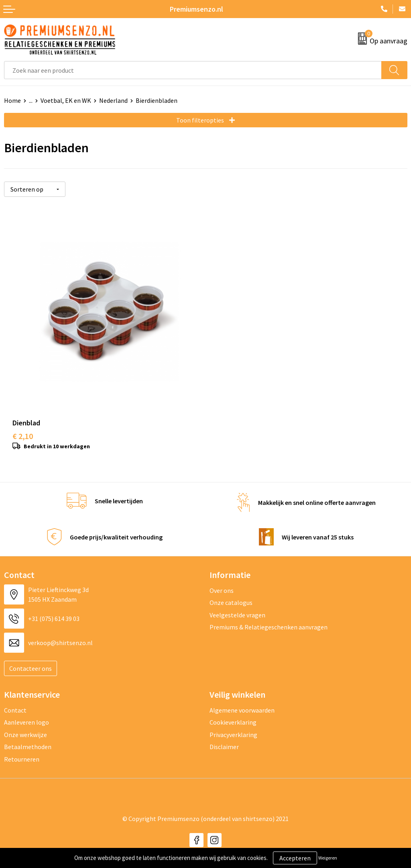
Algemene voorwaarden (242, 701)
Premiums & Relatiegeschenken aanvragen (269, 618)
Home (12, 100)
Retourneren (22, 750)
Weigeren (328, 858)
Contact (15, 701)
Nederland (113, 100)
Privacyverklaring (233, 725)
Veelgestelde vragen (237, 605)
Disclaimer (224, 737)
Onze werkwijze (25, 725)
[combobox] (193, 70)
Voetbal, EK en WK (66, 100)
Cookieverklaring (233, 713)
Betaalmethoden (28, 737)
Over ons (222, 581)
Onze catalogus (231, 593)
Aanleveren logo (26, 713)
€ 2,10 (23, 427)
